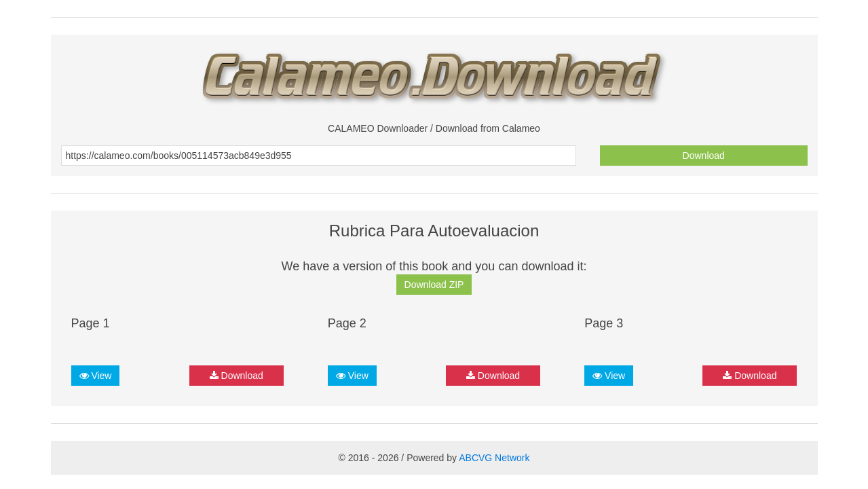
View (96, 376)
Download (704, 156)
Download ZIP (434, 285)
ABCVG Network (494, 458)
